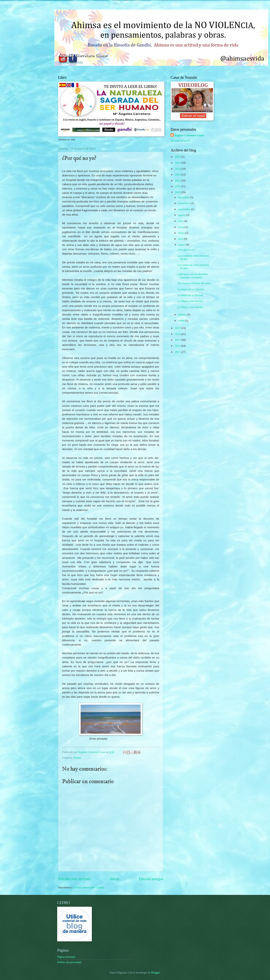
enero (181, 321)
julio (181, 221)
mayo (181, 233)
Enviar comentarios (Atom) (89, 887)
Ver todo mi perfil (180, 141)
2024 (178, 169)
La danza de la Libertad (191, 289)
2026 (178, 157)
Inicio (115, 879)
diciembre (184, 197)
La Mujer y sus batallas (190, 301)
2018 (178, 334)
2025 (178, 163)
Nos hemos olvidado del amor (194, 283)
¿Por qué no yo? (186, 250)
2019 (178, 328)
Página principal (66, 957)
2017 (178, 340)
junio (181, 227)
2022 (178, 181)
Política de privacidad (69, 962)
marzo (182, 245)
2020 (178, 192)
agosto (182, 215)
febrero (182, 315)
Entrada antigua (151, 879)
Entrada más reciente (74, 879)
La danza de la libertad (190, 295)
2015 (178, 352)
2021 (178, 186)
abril (181, 239)
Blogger (156, 973)
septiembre (184, 209)
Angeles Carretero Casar (189, 135)
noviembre (184, 203)
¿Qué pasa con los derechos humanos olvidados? (193, 276)
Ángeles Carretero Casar (83, 55)
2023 (178, 175)
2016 (178, 346)
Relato (77, 758)
